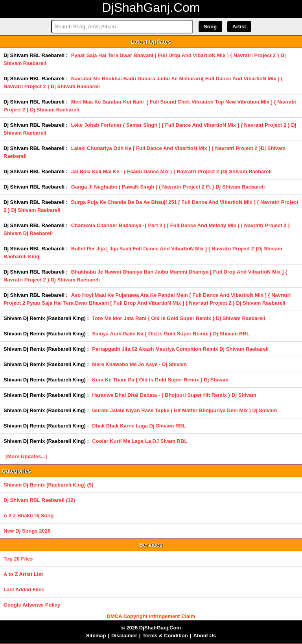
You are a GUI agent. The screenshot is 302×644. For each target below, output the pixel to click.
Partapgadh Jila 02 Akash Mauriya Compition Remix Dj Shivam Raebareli (180, 349)
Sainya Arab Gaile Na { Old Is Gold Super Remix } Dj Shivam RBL (171, 334)
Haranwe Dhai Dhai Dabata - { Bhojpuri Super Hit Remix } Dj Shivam (174, 395)
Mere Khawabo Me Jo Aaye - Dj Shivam (139, 364)
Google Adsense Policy (32, 605)
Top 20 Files (18, 559)
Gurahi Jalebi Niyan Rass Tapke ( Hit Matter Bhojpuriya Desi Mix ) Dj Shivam (184, 410)
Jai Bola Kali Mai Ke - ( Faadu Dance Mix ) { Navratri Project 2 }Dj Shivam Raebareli (171, 171)
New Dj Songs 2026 (27, 531)
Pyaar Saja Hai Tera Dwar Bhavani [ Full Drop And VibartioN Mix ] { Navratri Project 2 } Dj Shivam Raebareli (145, 59)
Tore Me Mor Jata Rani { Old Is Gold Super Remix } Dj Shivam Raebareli (179, 318)
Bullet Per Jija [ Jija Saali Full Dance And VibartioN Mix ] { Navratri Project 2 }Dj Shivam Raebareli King (143, 253)
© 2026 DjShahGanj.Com (151, 628)
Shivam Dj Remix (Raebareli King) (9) (48, 485)
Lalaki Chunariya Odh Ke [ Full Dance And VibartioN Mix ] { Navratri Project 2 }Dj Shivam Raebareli (145, 152)
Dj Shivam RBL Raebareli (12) (39, 500)
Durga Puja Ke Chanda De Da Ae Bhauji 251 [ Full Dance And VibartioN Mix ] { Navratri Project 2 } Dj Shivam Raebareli (151, 206)
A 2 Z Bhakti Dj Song (29, 515)
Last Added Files (24, 589)
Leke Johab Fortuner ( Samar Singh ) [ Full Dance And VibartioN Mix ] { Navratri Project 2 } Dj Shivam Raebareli (150, 129)
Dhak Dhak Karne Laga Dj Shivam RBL (139, 426)
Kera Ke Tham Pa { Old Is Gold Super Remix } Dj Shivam (160, 380)
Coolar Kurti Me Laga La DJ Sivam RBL (140, 441)
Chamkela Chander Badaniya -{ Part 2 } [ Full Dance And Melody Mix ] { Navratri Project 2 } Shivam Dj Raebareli (147, 229)
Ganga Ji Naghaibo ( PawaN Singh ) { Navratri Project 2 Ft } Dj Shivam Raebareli (168, 187)
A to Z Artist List (23, 574)
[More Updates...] (26, 456)
